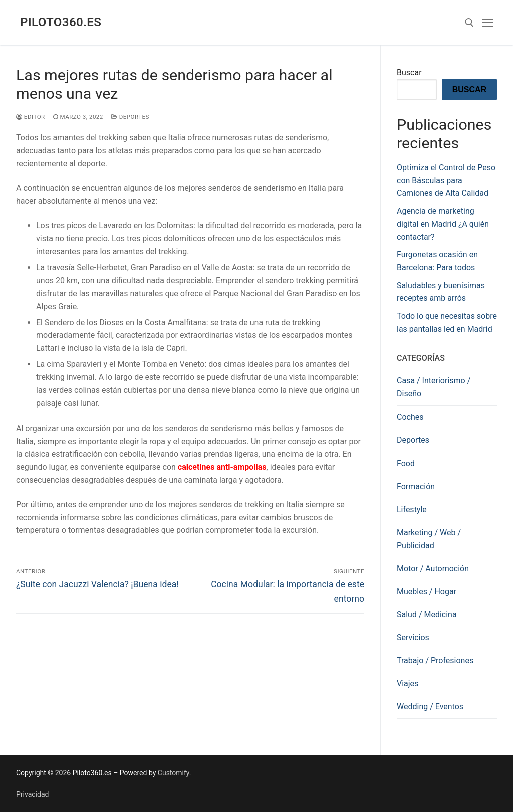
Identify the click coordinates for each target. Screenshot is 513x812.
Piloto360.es (61, 22)
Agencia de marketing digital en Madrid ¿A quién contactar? (443, 224)
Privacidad (32, 794)
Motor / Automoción (433, 568)
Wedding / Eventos (430, 707)
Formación (416, 486)
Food (406, 463)
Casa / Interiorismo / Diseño (434, 387)
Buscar (409, 72)
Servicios (413, 638)
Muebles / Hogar (427, 591)
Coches (410, 417)
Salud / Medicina (427, 615)
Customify (174, 773)
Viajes (408, 684)
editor (31, 117)
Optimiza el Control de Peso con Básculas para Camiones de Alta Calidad (446, 180)
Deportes (130, 117)
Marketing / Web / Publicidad (429, 539)
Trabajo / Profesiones (435, 661)
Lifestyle (412, 509)
